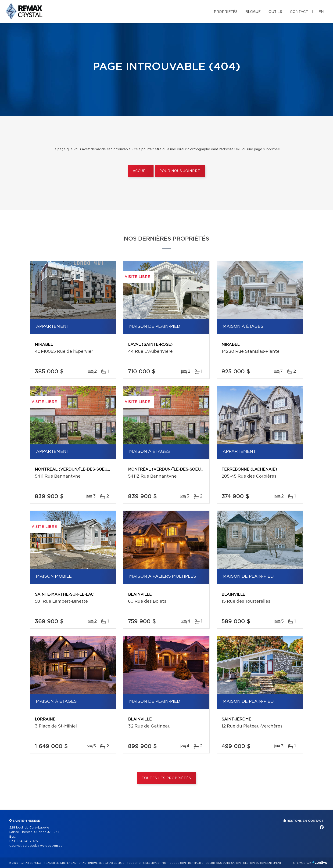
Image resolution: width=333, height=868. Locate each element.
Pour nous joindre (180, 171)
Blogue (253, 12)
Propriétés (226, 12)
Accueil (141, 171)
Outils (275, 12)
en (321, 12)
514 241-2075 (28, 841)
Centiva (320, 863)
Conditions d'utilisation (223, 863)
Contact (299, 12)
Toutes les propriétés (166, 778)
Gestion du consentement (262, 863)
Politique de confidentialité (182, 863)
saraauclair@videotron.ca (43, 846)
